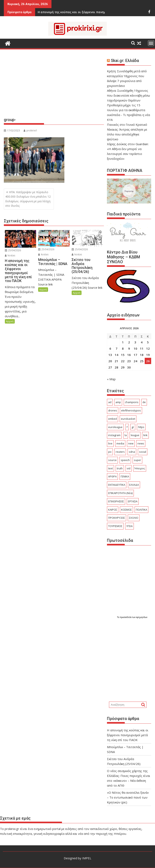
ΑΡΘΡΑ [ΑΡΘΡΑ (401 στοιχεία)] (112, 476)
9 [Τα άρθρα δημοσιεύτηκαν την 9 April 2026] (129, 348)
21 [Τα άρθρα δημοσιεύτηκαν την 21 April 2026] (116, 361)
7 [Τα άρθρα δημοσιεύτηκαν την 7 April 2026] (117, 348)
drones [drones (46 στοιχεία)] (113, 410)
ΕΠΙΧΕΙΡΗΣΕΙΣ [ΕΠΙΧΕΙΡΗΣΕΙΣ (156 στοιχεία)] (116, 501)
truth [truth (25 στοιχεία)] (120, 468)
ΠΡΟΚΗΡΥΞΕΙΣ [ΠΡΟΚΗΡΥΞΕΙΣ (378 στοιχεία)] (117, 518)
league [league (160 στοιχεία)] (135, 435)
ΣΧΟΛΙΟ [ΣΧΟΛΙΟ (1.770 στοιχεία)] (134, 518)
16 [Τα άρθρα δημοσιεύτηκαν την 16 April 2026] (129, 355)
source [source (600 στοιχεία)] (112, 460)
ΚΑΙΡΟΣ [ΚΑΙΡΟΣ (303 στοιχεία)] (113, 510)
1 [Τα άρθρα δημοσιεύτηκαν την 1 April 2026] (123, 342)
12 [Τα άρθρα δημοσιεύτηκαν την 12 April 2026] (148, 348)
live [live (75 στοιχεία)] (110, 443)
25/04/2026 (13, 250)
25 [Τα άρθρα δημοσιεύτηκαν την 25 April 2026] (142, 361)
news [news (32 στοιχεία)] (141, 443)
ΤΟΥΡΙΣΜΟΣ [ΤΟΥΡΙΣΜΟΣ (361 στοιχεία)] (115, 526)
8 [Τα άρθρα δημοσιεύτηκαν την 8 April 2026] (123, 348)
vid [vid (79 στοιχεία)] (129, 468)
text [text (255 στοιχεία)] (110, 468)
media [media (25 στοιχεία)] (120, 443)
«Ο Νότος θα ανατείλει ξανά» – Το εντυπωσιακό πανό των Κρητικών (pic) (128, 797)
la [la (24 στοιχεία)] (126, 435)
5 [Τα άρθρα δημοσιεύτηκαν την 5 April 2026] (148, 342)
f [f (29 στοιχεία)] (127, 427)
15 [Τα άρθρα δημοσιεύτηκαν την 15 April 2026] (123, 355)
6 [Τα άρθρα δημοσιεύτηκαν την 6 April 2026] (110, 348)
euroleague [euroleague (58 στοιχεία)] (115, 427)
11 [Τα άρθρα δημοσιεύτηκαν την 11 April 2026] (142, 348)
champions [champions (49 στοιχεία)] (132, 402)
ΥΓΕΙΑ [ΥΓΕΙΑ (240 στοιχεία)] (129, 526)
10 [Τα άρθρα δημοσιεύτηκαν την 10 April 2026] (135, 348)
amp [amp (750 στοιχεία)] (118, 402)
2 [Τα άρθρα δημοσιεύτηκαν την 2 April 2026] (129, 342)
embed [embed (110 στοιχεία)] (113, 419)
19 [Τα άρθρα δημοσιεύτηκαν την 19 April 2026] (148, 355)
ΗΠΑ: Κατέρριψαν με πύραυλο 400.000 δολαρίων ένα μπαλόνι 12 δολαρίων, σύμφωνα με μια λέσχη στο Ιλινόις (28, 199)
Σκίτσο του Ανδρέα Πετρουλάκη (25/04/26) (82, 12)
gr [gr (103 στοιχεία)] (133, 427)
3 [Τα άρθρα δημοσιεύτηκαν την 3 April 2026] (135, 342)
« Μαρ (111, 379)
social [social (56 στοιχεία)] (143, 452)
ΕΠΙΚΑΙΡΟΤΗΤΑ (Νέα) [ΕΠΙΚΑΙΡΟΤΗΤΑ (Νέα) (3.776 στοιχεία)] (120, 493)
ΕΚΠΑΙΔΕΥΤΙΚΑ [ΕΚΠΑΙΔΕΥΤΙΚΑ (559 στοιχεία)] (117, 485)
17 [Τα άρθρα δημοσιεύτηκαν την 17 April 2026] (135, 355)
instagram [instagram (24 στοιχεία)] (114, 435)
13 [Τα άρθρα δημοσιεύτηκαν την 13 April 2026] (110, 355)
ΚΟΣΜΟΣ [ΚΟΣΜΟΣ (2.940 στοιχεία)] (126, 510)
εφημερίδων (142, 617)
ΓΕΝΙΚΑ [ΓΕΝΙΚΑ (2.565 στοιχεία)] (125, 476)
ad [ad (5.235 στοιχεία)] (110, 402)
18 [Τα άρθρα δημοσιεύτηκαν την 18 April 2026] (142, 355)
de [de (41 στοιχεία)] (144, 402)
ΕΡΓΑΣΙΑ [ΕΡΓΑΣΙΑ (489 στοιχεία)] (133, 501)
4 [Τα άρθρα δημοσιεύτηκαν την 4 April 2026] (142, 342)
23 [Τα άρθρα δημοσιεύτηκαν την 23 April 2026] (129, 361)
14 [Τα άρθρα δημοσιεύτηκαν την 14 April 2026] (116, 355)
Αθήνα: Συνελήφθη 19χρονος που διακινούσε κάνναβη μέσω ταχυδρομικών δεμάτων (128, 95)
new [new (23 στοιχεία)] (131, 443)
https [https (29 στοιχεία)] (141, 427)
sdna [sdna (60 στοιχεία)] (132, 452)
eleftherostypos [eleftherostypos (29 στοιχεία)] (131, 410)
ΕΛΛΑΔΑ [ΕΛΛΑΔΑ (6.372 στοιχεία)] (134, 485)
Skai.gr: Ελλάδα (125, 61)
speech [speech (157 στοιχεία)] (125, 460)
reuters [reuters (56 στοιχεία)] (120, 452)
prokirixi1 (30, 130)
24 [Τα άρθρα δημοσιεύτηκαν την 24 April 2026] (135, 361)
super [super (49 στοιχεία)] (137, 460)
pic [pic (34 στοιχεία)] (110, 452)
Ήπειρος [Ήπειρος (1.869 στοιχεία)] (140, 468)
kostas (10, 255)
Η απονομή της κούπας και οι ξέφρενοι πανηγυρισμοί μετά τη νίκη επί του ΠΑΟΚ (128, 735)
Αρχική (10, 321)
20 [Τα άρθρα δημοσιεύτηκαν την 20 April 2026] (110, 361)
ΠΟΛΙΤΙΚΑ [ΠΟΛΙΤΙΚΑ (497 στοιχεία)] (141, 510)
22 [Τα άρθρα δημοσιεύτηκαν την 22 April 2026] (123, 361)
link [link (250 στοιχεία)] (145, 435)
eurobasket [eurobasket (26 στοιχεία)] (128, 419)
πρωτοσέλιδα (126, 617)
